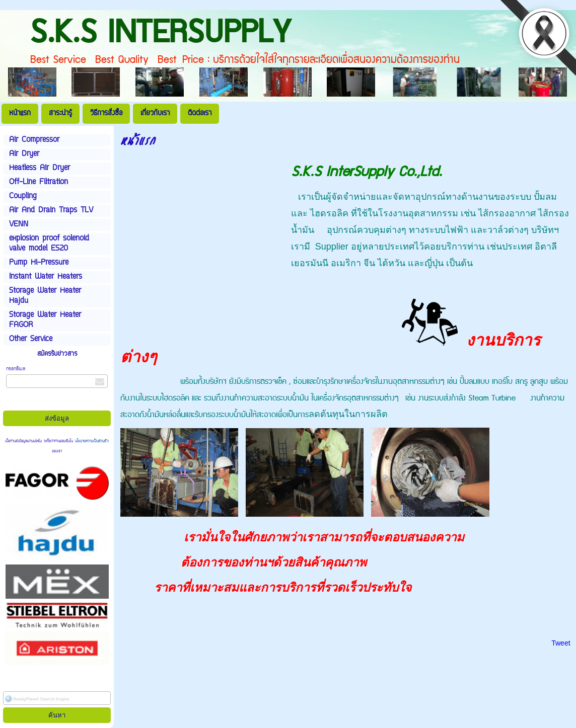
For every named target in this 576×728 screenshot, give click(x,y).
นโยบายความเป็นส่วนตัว (91, 441)
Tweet (561, 643)
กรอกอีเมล (16, 369)
